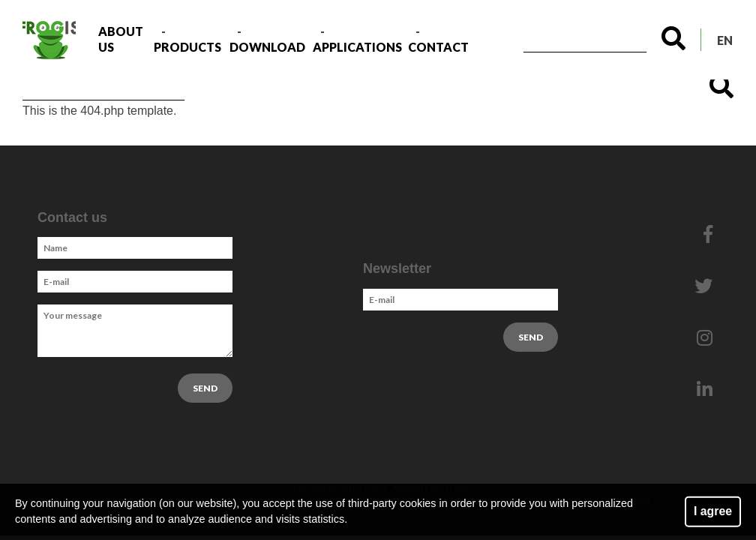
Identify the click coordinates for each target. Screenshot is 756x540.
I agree (713, 511)
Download (267, 47)
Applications (357, 47)
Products (187, 47)
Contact (438, 47)
